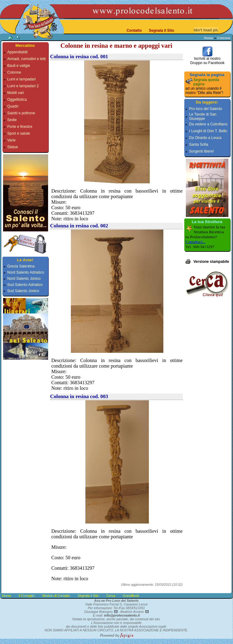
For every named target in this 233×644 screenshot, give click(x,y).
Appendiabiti (18, 52)
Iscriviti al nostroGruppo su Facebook (207, 59)
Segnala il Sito (161, 31)
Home (209, 38)
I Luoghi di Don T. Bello (208, 131)
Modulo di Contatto (56, 596)
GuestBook (131, 596)
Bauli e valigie (19, 66)
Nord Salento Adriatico (26, 272)
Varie (12, 140)
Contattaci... (196, 242)
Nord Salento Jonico (24, 279)
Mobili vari (16, 93)
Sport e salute (19, 133)
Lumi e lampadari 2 (23, 86)
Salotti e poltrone (21, 113)
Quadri (13, 106)
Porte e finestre (20, 127)
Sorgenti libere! (202, 151)
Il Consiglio (27, 596)
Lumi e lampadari (22, 79)
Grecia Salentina (21, 266)
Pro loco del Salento (206, 109)
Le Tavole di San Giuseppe (203, 116)
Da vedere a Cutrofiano (208, 124)
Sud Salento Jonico (23, 291)
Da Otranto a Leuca (205, 138)
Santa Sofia (199, 145)
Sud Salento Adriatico (25, 285)
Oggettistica (17, 100)
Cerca (111, 596)
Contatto (134, 31)
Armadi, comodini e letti (27, 59)
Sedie (12, 120)
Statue (13, 147)
